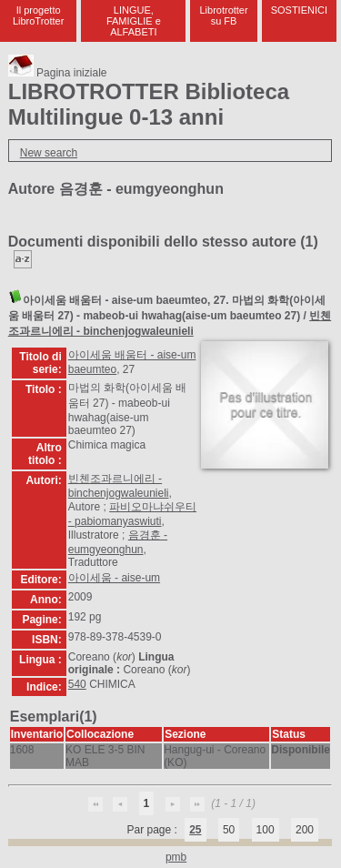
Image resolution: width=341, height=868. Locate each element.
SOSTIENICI (299, 10)
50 (229, 830)
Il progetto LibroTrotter (38, 15)
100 (266, 830)
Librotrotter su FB (223, 15)
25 (195, 830)
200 (305, 830)
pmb (176, 857)
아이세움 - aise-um (114, 578)
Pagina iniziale (58, 73)
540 (77, 684)
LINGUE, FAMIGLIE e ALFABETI (134, 21)
